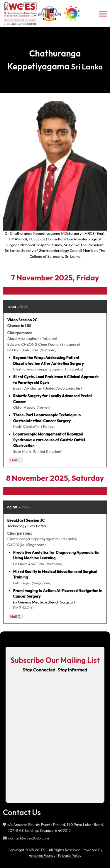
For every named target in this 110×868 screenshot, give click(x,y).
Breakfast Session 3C (26, 520)
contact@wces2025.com (29, 838)
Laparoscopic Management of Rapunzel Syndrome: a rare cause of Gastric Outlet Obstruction (49, 440)
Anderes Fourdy (42, 855)
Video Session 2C (22, 320)
